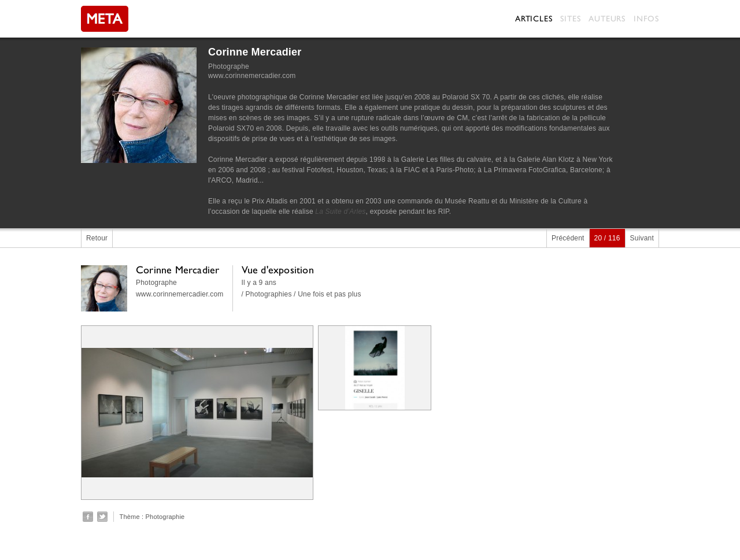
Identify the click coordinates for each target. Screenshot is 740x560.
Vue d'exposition (278, 270)
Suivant (642, 238)
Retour (97, 238)
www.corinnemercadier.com (252, 76)
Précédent (568, 238)
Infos (646, 18)
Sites (570, 18)
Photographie (165, 517)
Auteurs (607, 18)
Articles (534, 18)
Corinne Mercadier (255, 52)
